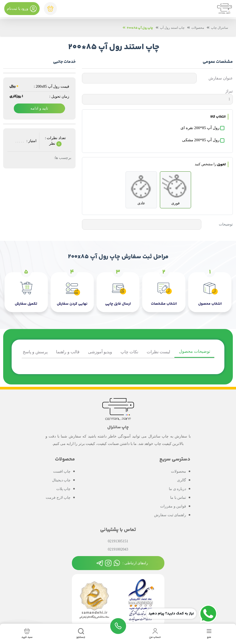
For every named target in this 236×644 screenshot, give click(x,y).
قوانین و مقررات (173, 506)
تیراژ (229, 91)
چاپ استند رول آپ (172, 28)
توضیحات (226, 225)
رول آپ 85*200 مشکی (201, 140)
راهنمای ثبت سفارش (170, 514)
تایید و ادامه (39, 108)
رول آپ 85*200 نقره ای (200, 128)
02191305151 (118, 541)
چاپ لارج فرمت (58, 497)
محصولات (198, 28)
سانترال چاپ (219, 28)
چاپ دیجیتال (61, 480)
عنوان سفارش (221, 78)
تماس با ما (178, 497)
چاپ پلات (64, 488)
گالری (182, 480)
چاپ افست (62, 471)
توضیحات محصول (195, 351)
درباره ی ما (177, 488)
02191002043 (118, 549)
